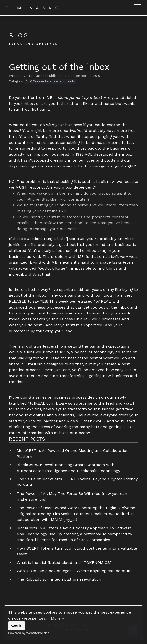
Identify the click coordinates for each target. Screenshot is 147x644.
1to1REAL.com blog (46, 403)
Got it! (17, 626)
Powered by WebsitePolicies (29, 633)
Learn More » (51, 618)
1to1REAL (102, 301)
